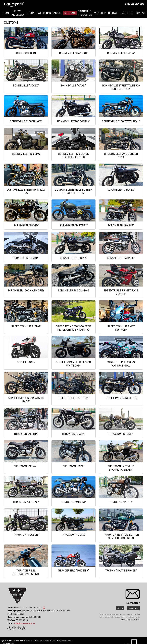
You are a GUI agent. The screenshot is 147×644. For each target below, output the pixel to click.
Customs (70, 13)
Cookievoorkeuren (65, 641)
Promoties (127, 13)
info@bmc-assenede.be (24, 623)
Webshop (100, 13)
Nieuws (113, 13)
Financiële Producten (85, 13)
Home (6, 13)
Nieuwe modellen (18, 13)
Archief (120, 608)
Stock (31, 13)
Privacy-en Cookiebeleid (45, 641)
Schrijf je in (133, 608)
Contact (141, 13)
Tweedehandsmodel (49, 13)
